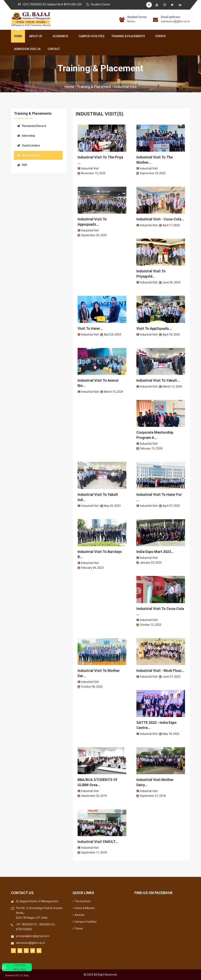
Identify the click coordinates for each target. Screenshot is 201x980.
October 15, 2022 (151, 625)
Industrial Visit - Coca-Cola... (160, 219)
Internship (26, 136)
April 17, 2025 (171, 225)
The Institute (82, 901)
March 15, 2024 (113, 392)
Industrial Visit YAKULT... (98, 842)
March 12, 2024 (172, 386)
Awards (78, 915)
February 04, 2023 (92, 568)
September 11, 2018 (94, 853)
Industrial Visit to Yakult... (158, 380)
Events (161, 36)
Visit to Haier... (90, 328)
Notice (131, 21)
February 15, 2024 (151, 448)
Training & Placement (95, 87)
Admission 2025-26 (27, 49)
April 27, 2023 (171, 506)
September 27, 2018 (153, 796)
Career (78, 928)
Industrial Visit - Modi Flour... (160, 671)
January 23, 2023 (151, 563)
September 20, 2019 (94, 796)
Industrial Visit (125, 87)
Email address (171, 17)
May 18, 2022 (171, 734)
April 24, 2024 (112, 335)
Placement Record (32, 126)
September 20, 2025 (94, 235)
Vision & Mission (84, 908)
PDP (22, 165)
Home (18, 36)
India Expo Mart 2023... (155, 552)
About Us (36, 36)
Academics (61, 36)
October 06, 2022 (92, 687)
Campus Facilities (91, 36)
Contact (54, 49)
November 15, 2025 (93, 173)
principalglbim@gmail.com (33, 936)
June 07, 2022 (171, 677)
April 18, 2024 (171, 335)
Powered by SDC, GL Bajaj (20, 976)
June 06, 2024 (171, 282)
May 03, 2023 (112, 506)
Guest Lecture (28, 145)
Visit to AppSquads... (154, 328)
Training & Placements (129, 36)
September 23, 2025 (153, 173)
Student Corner (137, 17)
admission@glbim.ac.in (175, 21)
